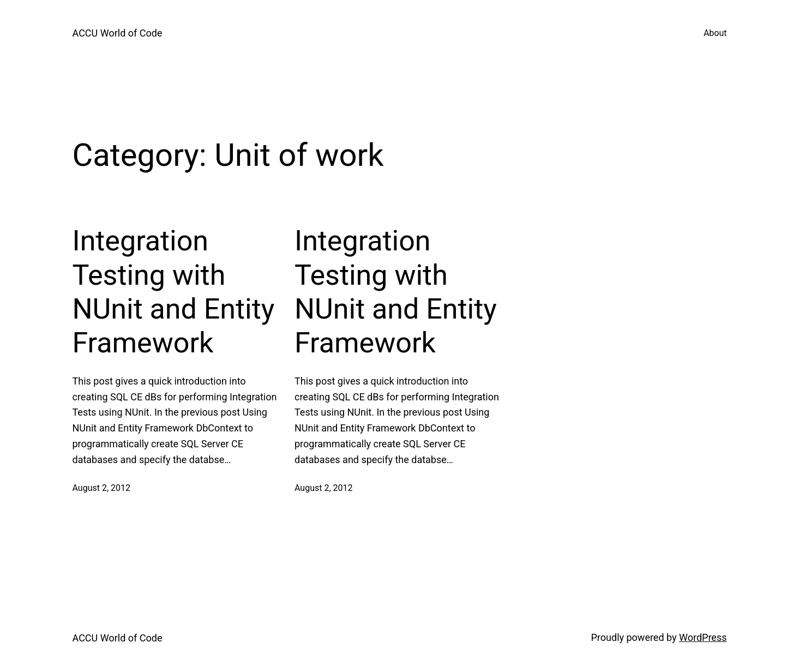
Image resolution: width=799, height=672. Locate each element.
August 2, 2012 (102, 488)
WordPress (703, 637)
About (715, 33)
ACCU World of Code (118, 33)
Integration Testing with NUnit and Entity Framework (174, 292)
